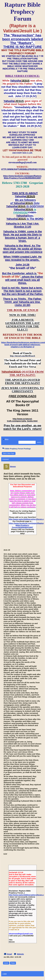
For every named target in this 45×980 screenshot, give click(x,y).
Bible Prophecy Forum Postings (16, 449)
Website (20, 954)
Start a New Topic (9, 453)
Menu (5, 439)
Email (9, 954)
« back (4, 974)
